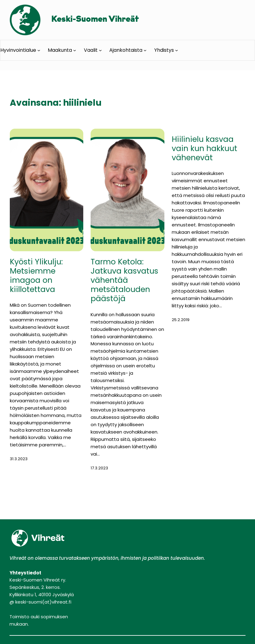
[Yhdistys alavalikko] (177, 50)
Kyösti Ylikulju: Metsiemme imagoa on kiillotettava (36, 276)
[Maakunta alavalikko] (75, 50)
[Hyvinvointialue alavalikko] (39, 50)
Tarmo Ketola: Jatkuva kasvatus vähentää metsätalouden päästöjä (124, 280)
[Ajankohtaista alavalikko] (145, 50)
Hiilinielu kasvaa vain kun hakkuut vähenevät (204, 149)
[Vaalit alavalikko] (100, 50)
